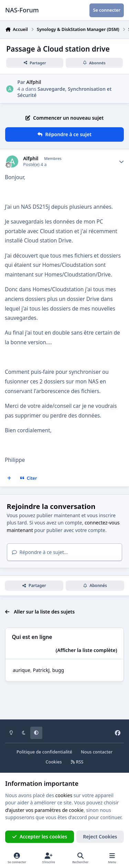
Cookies (53, 762)
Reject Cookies (100, 837)
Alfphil (34, 82)
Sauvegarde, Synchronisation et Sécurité (64, 92)
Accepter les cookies (40, 837)
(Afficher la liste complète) (87, 650)
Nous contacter (97, 752)
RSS (77, 762)
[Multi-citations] (9, 478)
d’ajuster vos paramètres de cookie (44, 810)
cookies (64, 795)
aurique (21, 670)
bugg (58, 670)
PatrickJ (41, 670)
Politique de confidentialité (44, 752)
